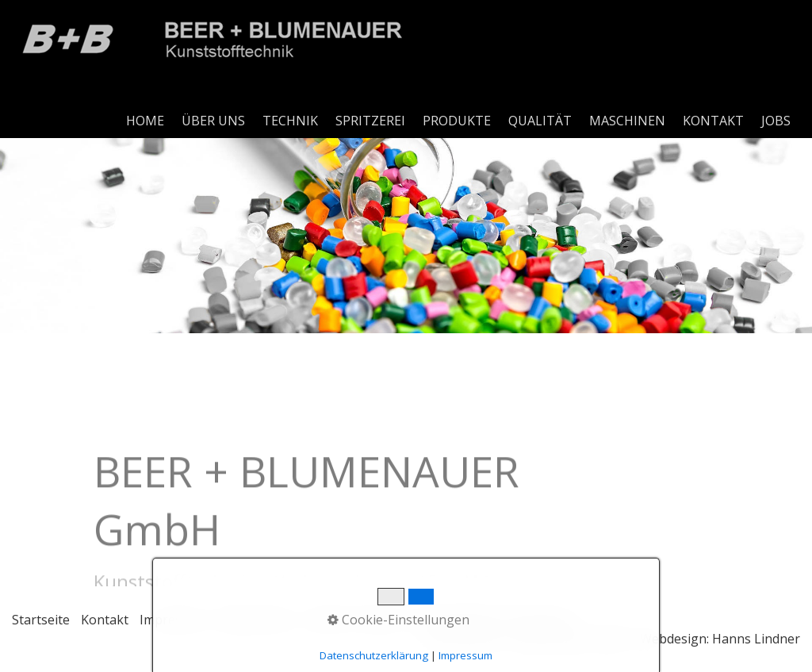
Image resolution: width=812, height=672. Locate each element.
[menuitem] (146, 121)
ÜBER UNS (213, 121)
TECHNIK (290, 121)
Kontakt (105, 620)
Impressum (173, 620)
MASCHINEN (627, 121)
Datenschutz (256, 620)
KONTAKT (713, 121)
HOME (145, 121)
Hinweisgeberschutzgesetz (494, 620)
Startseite (41, 620)
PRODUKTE (457, 121)
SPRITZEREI (370, 121)
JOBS (776, 121)
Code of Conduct (354, 620)
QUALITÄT (540, 121)
